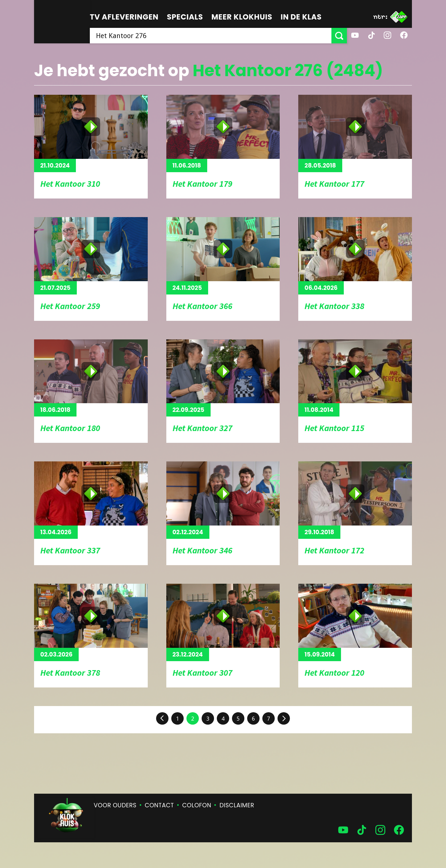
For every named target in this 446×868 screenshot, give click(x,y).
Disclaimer (237, 805)
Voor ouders (115, 805)
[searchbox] (211, 36)
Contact (159, 805)
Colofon (197, 805)
